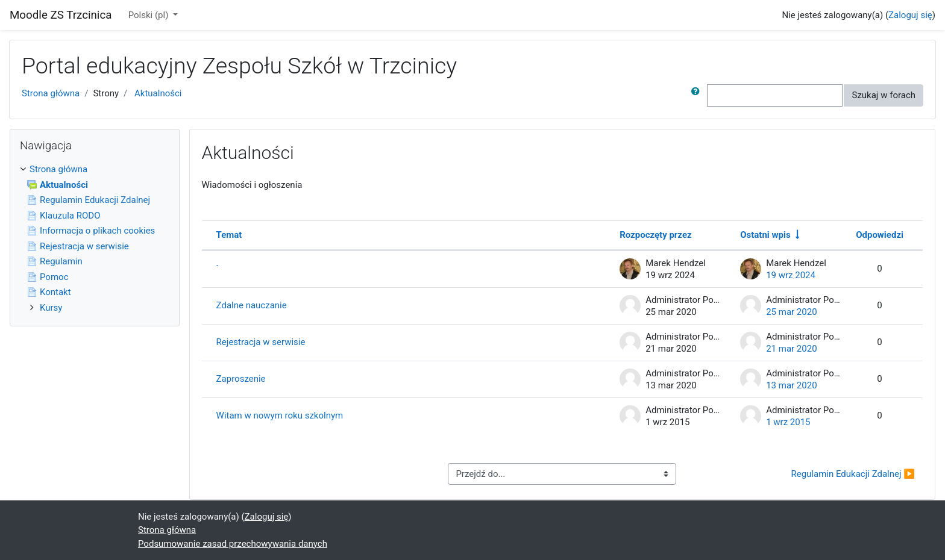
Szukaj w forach (884, 95)
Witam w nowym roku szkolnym (280, 415)
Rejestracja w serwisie (261, 342)
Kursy (51, 308)
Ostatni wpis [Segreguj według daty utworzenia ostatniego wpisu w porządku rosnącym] (765, 235)
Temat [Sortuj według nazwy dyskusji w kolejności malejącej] (229, 235)
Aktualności (158, 93)
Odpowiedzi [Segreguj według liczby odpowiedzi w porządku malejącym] (880, 235)
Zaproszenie (241, 379)
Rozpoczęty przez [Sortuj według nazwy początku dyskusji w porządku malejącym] (655, 235)
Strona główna (51, 93)
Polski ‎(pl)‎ (149, 15)
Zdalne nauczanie (252, 305)
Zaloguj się (910, 15)
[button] (698, 95)
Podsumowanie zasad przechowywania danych (233, 544)
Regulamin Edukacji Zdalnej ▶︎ (853, 474)
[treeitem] (95, 170)
